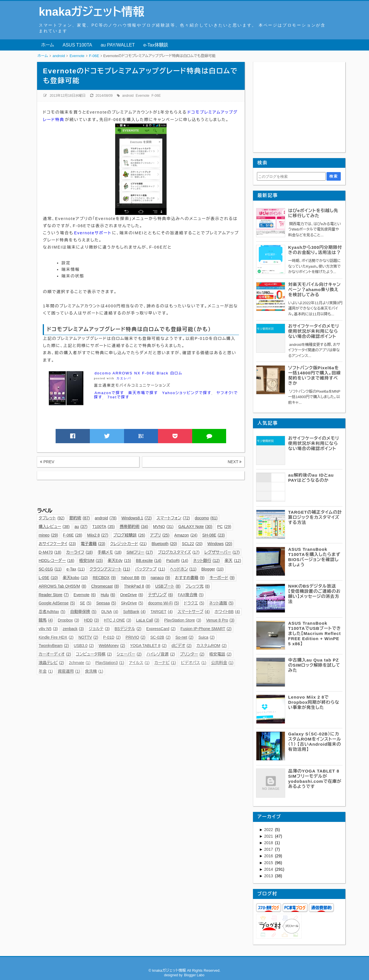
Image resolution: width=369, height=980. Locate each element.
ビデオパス (193, 663)
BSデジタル (128, 629)
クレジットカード (128, 544)
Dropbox (69, 620)
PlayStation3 (110, 663)
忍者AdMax (52, 612)
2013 (269, 876)
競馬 (46, 620)
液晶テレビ (51, 663)
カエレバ (124, 378)
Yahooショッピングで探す (187, 393)
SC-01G (50, 569)
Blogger (212, 569)
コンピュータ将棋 (94, 654)
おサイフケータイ (57, 544)
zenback (73, 629)
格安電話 (220, 654)
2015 (269, 863)
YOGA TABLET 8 (148, 646)
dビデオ (181, 646)
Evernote (143, 96)
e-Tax (76, 569)
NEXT (235, 462)
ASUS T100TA (77, 45)
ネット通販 (221, 603)
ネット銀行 (206, 560)
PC (224, 527)
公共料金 (222, 663)
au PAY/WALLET (118, 45)
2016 (269, 856)
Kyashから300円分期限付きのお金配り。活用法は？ (315, 250)
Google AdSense (57, 603)
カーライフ (79, 552)
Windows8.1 (137, 518)
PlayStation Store (183, 620)
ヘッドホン (183, 569)
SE (86, 603)
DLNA (110, 612)
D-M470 (50, 552)
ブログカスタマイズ (179, 552)
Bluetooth (164, 544)
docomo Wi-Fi (164, 603)
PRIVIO (135, 637)
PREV (47, 462)
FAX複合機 (191, 595)
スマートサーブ (194, 612)
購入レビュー (54, 527)
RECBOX (104, 578)
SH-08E (213, 535)
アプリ (160, 535)
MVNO (163, 527)
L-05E (48, 578)
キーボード (222, 578)
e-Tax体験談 (156, 45)
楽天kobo (75, 578)
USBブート (168, 586)
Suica (207, 637)
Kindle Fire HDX (56, 637)
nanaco (160, 578)
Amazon (186, 535)
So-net (184, 637)
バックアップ (150, 569)
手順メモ (110, 552)
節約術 (80, 518)
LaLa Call (148, 620)
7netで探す (118, 397)
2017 (269, 849)
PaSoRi (177, 560)
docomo (206, 518)
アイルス (139, 663)
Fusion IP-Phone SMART (206, 629)
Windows (220, 544)
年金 (46, 671)
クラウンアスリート (110, 569)
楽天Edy (119, 560)
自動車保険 (83, 612)
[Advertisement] (141, 493)
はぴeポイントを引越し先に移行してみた (313, 213)
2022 (269, 830)
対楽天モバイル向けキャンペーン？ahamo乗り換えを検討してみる (314, 290)
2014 (269, 869)
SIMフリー (140, 552)
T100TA (104, 527)
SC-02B (160, 637)
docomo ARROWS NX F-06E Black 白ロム (138, 373)
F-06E (156, 96)
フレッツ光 (198, 586)
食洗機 (94, 671)
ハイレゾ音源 (161, 654)
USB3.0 (84, 646)
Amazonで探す (109, 393)
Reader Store (53, 595)
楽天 (233, 560)
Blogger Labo (194, 975)
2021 (269, 836)
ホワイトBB (227, 612)
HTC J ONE (117, 620)
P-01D (112, 637)
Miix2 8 (98, 535)
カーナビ (165, 663)
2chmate (80, 663)
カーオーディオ (55, 654)
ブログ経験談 (129, 535)
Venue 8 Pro (220, 620)
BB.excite (149, 560)
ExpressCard (161, 629)
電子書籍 (93, 544)
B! (141, 436)
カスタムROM (212, 646)
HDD (92, 620)
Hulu (108, 595)
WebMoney (112, 646)
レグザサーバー (222, 552)
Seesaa (106, 603)
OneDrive (132, 595)
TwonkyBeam (54, 646)
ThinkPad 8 (137, 586)
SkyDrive (132, 603)
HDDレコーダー (56, 560)
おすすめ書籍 (190, 578)
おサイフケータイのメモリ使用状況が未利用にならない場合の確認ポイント (314, 331)
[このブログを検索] (291, 176)
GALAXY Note (195, 527)
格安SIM (91, 560)
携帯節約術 (134, 527)
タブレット (51, 518)
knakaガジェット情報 (92, 12)
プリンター (192, 654)
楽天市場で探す (143, 393)
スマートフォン (173, 518)
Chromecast (105, 586)
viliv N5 (48, 629)
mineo (48, 535)
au (81, 527)
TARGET (162, 612)
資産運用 (69, 671)
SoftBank (134, 612)
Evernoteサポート (93, 233)
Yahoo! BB (133, 578)
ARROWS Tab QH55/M (62, 586)
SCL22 (192, 544)
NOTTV (88, 637)
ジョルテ (99, 629)
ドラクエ (194, 603)
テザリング (160, 595)
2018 (269, 843)
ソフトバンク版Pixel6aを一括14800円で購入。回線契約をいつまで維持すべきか (314, 375)
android (128, 96)
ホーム (47, 45)
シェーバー (129, 654)
